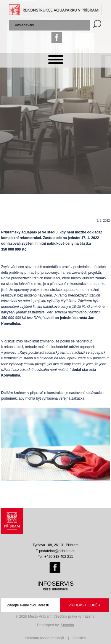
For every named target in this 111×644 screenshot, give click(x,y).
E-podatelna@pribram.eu (55, 551)
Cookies (79, 638)
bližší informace (55, 589)
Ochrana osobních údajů (45, 638)
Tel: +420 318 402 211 (55, 557)
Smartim (67, 625)
